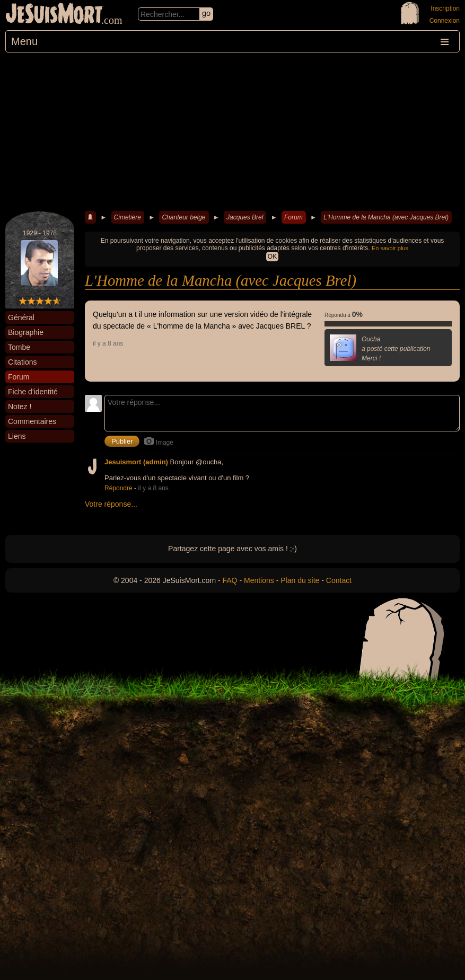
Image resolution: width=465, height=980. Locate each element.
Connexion (445, 21)
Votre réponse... (111, 504)
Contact (339, 580)
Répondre (119, 488)
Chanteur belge (183, 217)
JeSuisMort (54, 15)
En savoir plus (390, 248)
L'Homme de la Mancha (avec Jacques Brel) (386, 217)
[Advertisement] (232, 132)
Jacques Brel (245, 217)
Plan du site (300, 580)
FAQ (230, 580)
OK (272, 257)
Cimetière (128, 217)
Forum (293, 217)
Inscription (445, 8)
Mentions (259, 580)
